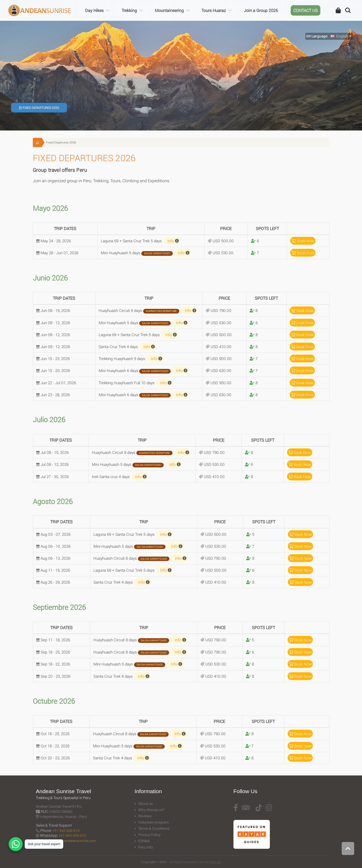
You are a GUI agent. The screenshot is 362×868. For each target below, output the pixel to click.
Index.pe (215, 862)
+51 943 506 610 (66, 830)
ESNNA (144, 841)
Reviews (145, 816)
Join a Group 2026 (261, 10)
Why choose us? (151, 810)
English (339, 36)
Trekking (129, 10)
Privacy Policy (149, 835)
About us (145, 804)
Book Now (303, 241)
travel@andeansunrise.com (74, 841)
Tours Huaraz (214, 10)
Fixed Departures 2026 (39, 108)
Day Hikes (94, 10)
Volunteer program (153, 822)
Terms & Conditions (154, 828)
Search (348, 10)
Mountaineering (169, 10)
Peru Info (146, 847)
